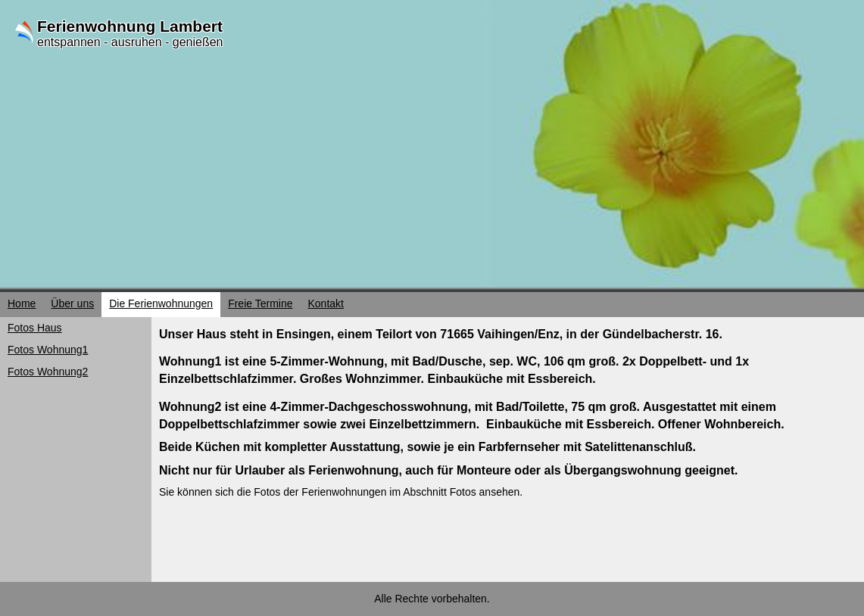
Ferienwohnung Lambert (130, 26)
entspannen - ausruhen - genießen (130, 42)
